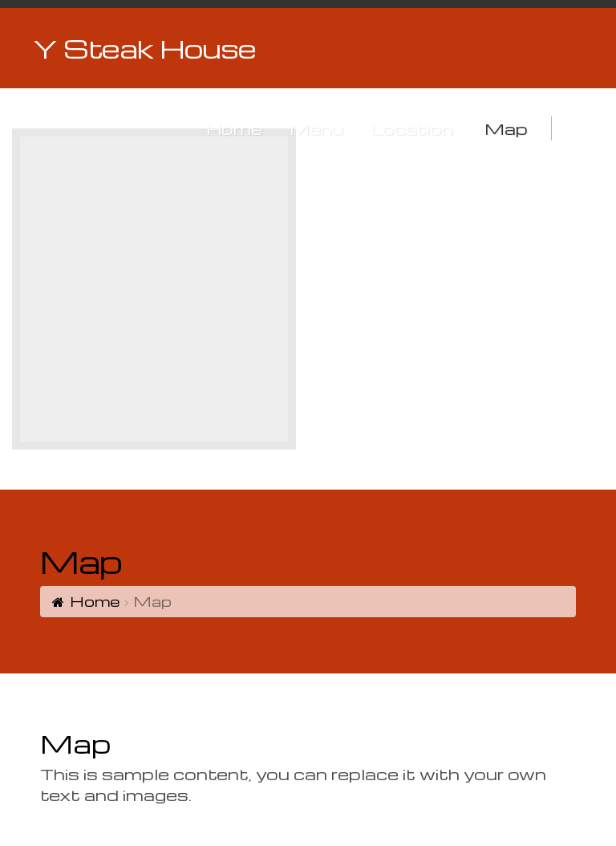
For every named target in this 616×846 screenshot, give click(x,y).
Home (95, 601)
